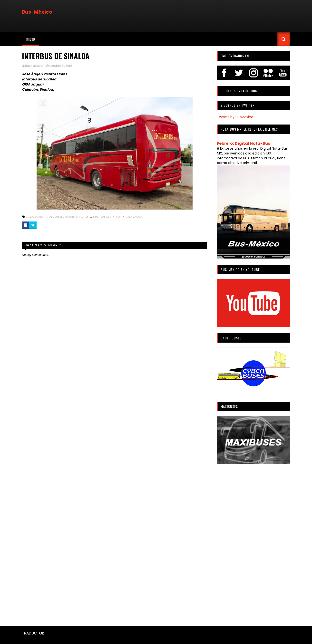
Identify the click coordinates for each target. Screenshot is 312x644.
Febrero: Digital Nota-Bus (244, 143)
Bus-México (37, 12)
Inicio (30, 39)
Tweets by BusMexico (235, 117)
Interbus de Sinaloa (108, 217)
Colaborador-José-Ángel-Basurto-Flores (58, 217)
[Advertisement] (253, 543)
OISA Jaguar (135, 217)
